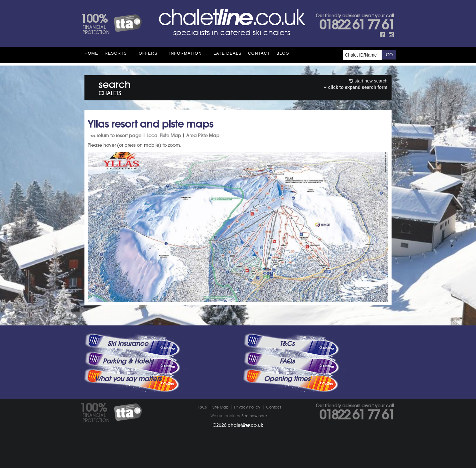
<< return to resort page (116, 136)
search (115, 87)
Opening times (287, 379)
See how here (254, 416)
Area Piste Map (203, 136)
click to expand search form (355, 87)
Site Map (220, 407)
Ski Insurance (128, 344)
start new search (368, 81)
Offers (148, 53)
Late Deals (227, 53)
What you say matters (128, 379)
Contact (259, 53)
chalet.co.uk (246, 425)
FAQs (287, 361)
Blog (283, 53)
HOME (91, 53)
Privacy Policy (247, 407)
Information (185, 53)
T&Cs (287, 344)
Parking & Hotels (128, 361)
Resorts (116, 53)
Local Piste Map (164, 136)
